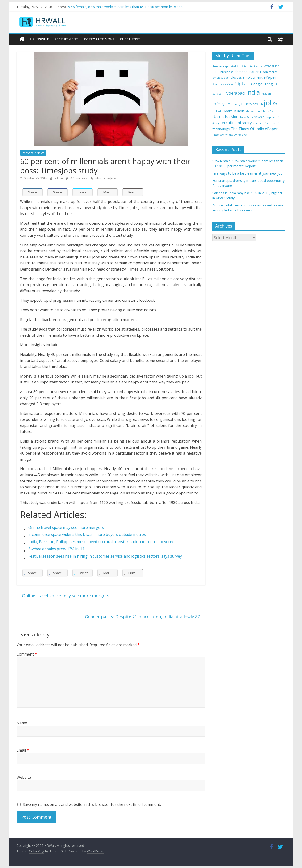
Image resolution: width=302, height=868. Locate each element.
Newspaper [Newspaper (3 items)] (270, 117)
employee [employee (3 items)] (219, 77)
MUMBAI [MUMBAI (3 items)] (268, 111)
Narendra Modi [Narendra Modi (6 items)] (226, 116)
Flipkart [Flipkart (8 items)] (242, 84)
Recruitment (66, 39)
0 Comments (77, 178)
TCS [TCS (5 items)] (279, 123)
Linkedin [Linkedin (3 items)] (218, 111)
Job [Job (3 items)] (261, 104)
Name (23, 723)
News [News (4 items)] (258, 117)
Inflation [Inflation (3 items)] (266, 94)
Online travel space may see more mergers (63, 595)
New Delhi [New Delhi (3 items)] (247, 117)
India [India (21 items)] (253, 92)
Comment (27, 654)
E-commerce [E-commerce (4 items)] (269, 72)
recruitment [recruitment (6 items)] (231, 123)
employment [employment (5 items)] (253, 77)
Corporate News (99, 39)
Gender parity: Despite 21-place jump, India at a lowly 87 (145, 616)
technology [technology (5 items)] (221, 129)
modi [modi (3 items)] (259, 111)
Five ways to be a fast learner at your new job (247, 173)
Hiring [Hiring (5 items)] (268, 84)
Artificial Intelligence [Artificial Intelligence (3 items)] (250, 66)
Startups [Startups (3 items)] (270, 123)
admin (59, 178)
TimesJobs (109, 178)
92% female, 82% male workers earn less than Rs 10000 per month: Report (126, 7)
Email (23, 750)
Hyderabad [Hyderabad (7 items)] (234, 93)
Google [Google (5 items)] (257, 84)
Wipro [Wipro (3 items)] (229, 135)
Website (24, 777)
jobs (98, 178)
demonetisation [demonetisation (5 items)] (247, 71)
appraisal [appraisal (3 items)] (230, 66)
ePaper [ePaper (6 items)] (270, 77)
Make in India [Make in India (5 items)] (234, 111)
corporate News (33, 153)
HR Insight (39, 39)
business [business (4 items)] (227, 72)
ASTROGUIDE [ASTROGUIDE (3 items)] (271, 66)
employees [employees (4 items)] (234, 77)
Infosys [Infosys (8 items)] (220, 103)
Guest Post (130, 39)
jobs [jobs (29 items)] (271, 103)
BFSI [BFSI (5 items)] (216, 71)
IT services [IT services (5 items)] (250, 104)
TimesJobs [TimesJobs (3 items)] (218, 135)
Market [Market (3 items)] (250, 111)
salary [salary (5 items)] (247, 123)
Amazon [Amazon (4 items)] (218, 66)
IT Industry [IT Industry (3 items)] (234, 104)
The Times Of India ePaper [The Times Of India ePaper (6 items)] (254, 129)
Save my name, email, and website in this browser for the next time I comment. (92, 804)
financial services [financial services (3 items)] (223, 84)
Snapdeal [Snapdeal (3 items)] (258, 123)
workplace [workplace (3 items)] (240, 135)
